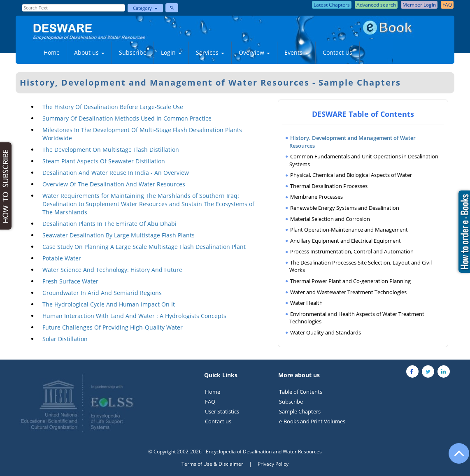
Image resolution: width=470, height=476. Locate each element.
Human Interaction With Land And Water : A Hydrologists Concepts (134, 316)
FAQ (210, 402)
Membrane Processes (316, 197)
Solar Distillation (65, 339)
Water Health (306, 303)
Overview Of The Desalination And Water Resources (114, 184)
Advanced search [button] (376, 5)
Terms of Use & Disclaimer (212, 464)
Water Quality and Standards (326, 332)
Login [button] (171, 52)
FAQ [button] (447, 5)
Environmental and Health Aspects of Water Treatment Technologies (357, 318)
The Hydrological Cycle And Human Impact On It (109, 304)
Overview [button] (254, 52)
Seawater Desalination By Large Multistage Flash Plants (119, 235)
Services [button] (210, 52)
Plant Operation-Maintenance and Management (349, 230)
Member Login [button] (419, 5)
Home (52, 52)
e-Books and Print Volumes (312, 421)
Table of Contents (301, 392)
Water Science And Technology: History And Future (112, 270)
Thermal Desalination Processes (329, 186)
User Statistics (222, 411)
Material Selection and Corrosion (330, 219)
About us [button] (89, 52)
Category (145, 8)
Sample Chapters (300, 411)
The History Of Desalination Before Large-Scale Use (113, 107)
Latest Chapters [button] (332, 5)
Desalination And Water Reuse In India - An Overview (116, 173)
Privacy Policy (273, 464)
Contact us (218, 421)
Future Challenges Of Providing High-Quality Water (113, 327)
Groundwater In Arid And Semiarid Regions (102, 293)
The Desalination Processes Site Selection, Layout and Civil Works (361, 266)
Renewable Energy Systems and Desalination (345, 208)
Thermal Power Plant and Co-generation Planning (350, 281)
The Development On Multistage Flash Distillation (111, 150)
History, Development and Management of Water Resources (352, 142)
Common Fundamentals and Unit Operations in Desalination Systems (364, 160)
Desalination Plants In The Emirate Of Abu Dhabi (109, 224)
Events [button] (296, 52)
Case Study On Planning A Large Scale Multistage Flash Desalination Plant (144, 247)
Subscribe (133, 52)
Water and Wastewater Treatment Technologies (348, 292)
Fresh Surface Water (70, 281)
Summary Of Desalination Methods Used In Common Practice (127, 118)
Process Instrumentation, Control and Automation (352, 251)
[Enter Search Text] (74, 8)
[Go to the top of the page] (455, 457)
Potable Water (62, 258)
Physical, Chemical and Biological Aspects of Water (351, 175)
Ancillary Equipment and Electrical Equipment (346, 241)
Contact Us (337, 52)
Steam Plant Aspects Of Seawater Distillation (104, 161)
